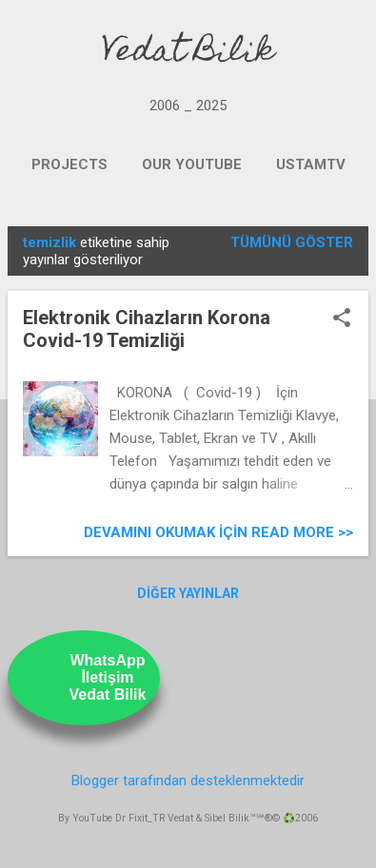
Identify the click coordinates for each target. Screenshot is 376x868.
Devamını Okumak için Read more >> (218, 532)
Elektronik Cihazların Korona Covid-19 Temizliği (147, 329)
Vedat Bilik (188, 53)
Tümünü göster (292, 242)
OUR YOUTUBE (192, 164)
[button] (342, 319)
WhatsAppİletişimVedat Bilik (108, 677)
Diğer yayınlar (188, 593)
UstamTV (311, 164)
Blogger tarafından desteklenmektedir (188, 781)
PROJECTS (69, 164)
